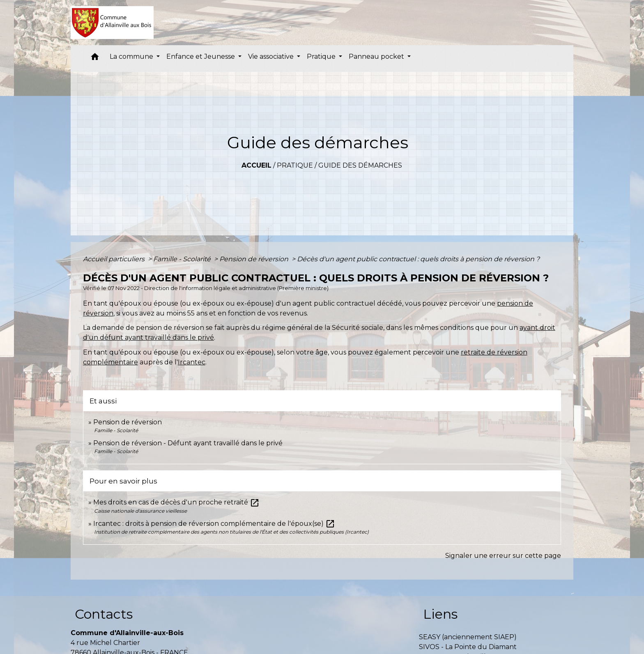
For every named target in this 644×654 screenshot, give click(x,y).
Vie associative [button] (272, 56)
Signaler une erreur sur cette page (503, 556)
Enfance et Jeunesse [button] (201, 56)
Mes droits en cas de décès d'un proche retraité (176, 502)
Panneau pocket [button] (377, 56)
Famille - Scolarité (183, 259)
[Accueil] (112, 23)
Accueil (256, 165)
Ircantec (192, 362)
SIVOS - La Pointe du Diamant (468, 647)
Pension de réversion (255, 259)
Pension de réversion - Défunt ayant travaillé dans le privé (188, 443)
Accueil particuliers (115, 259)
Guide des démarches (360, 165)
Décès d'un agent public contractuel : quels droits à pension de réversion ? (418, 259)
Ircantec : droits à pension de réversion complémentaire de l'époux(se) (214, 524)
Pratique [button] (322, 56)
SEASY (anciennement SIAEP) (468, 637)
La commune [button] (132, 56)
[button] (95, 59)
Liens (440, 614)
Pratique (295, 165)
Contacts (104, 614)
